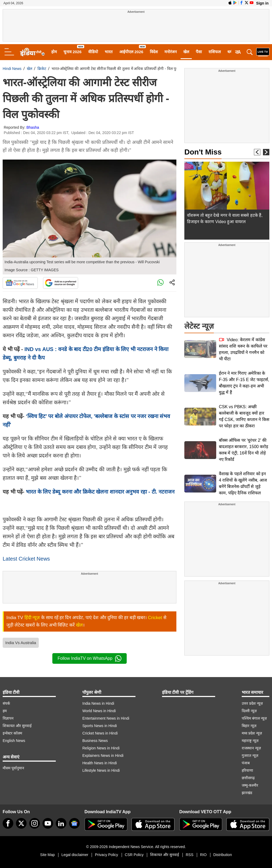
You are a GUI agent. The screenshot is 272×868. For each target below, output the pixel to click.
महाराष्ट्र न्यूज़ (250, 741)
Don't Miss (203, 152)
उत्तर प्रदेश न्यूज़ (252, 703)
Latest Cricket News (26, 559)
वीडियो (93, 52)
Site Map (47, 855)
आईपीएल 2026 (131, 52)
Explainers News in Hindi (103, 756)
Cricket (155, 618)
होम (54, 52)
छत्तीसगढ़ (248, 778)
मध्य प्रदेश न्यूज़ (252, 733)
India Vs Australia (21, 643)
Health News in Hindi (100, 763)
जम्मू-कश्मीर (250, 785)
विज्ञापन (8, 718)
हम (5, 711)
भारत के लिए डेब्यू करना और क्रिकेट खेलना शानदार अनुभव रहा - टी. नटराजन (99, 492)
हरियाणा (247, 770)
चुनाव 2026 (73, 52)
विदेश (154, 52)
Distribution (223, 855)
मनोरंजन (171, 52)
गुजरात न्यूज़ (250, 756)
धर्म (230, 52)
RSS (190, 855)
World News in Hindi (99, 711)
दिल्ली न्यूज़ (249, 711)
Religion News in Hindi (101, 748)
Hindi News (12, 69)
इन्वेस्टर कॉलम (12, 733)
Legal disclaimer (75, 855)
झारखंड (247, 793)
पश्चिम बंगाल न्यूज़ (254, 718)
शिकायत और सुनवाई (17, 726)
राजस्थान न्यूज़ (251, 748)
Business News (95, 741)
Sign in (262, 3)
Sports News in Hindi (100, 726)
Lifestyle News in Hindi (101, 770)
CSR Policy (134, 855)
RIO (203, 855)
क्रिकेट (42, 69)
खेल (186, 52)
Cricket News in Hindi (100, 733)
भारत (109, 52)
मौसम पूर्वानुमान (13, 768)
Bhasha (33, 127)
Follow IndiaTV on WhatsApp (90, 658)
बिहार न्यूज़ (249, 726)
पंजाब (246, 763)
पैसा (199, 52)
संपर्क (6, 703)
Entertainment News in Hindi (106, 718)
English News (14, 741)
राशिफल (215, 52)
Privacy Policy (106, 855)
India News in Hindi (98, 703)
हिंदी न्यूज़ (32, 618)
